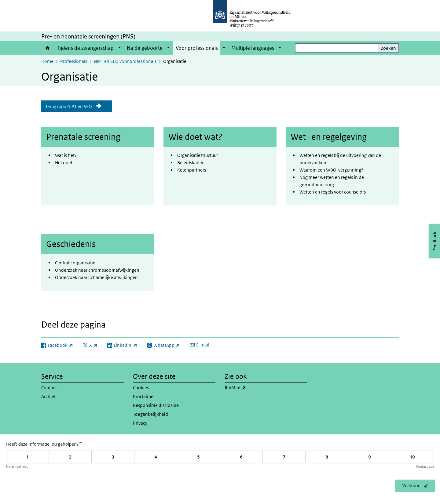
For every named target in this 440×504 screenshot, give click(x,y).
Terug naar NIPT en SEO (69, 106)
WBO (331, 170)
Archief (48, 396)
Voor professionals (197, 48)
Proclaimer (144, 396)
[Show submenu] (119, 48)
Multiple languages (253, 48)
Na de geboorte (145, 48)
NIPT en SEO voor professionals (125, 61)
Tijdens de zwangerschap (85, 48)
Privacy (140, 423)
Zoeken (388, 48)
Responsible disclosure (156, 405)
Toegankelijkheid (150, 414)
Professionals (74, 61)
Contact (49, 388)
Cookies (141, 388)
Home (48, 48)
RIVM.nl (249, 388)
